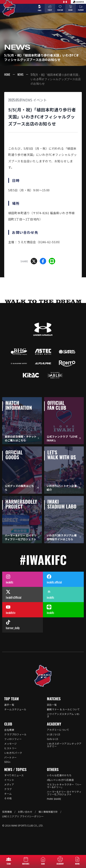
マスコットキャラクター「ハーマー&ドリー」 (64, 786)
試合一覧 (52, 705)
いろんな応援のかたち (59, 775)
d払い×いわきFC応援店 (60, 780)
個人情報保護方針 (48, 812)
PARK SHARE (54, 799)
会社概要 (9, 730)
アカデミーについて (58, 730)
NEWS (20, 74)
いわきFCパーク (13, 753)
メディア (9, 784)
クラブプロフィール (15, 734)
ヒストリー (10, 748)
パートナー (10, 757)
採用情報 (7, 812)
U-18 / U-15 (54, 734)
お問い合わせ (25, 812)
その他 (8, 798)
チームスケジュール (15, 709)
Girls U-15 (53, 739)
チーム (8, 794)
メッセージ (10, 743)
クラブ (8, 789)
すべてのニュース (14, 775)
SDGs (7, 762)
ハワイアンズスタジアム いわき (63, 715)
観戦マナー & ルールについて (63, 709)
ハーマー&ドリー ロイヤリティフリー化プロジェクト (64, 793)
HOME (7, 74)
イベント (40, 100)
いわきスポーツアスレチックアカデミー (64, 745)
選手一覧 (9, 705)
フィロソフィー (13, 739)
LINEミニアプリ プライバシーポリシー (23, 816)
